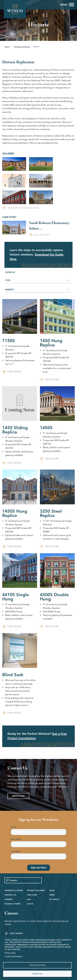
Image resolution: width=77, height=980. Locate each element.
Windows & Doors (14, 890)
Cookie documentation (14, 957)
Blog (52, 890)
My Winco (54, 899)
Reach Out (18, 796)
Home (7, 47)
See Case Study (42, 235)
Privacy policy (10, 953)
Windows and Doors (22, 47)
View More (14, 371)
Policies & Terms (13, 904)
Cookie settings (37, 965)
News (52, 895)
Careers (8, 899)
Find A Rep (32, 895)
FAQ (29, 899)
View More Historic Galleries (23, 208)
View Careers (16, 933)
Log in (30, 904)
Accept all (37, 974)
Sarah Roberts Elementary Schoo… (49, 226)
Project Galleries (36, 890)
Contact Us (10, 895)
